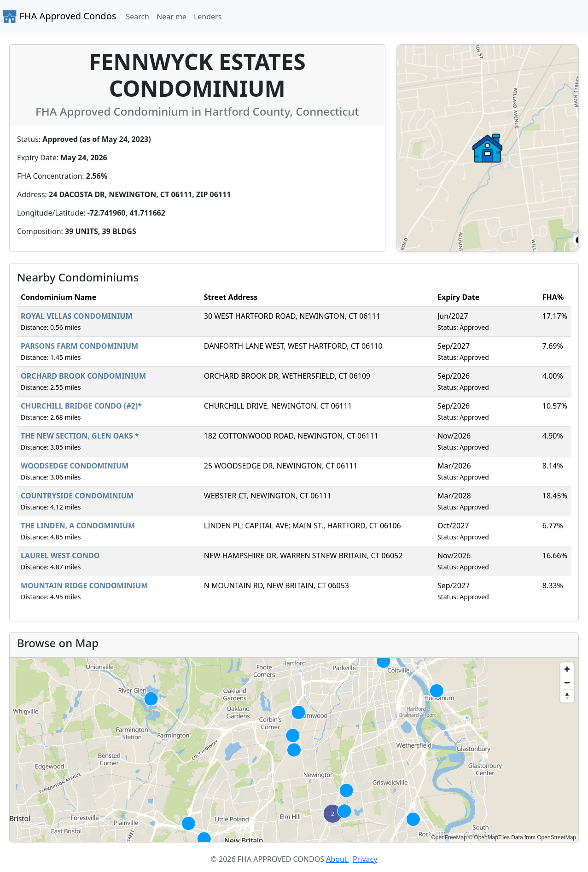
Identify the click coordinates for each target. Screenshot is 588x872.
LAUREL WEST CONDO (60, 556)
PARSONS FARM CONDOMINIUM (79, 346)
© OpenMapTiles (489, 837)
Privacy (365, 859)
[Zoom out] (567, 682)
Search (137, 17)
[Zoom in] (567, 669)
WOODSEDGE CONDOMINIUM (75, 466)
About (338, 859)
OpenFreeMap (449, 837)
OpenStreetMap (556, 837)
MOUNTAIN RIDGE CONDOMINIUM (84, 585)
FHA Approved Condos (59, 17)
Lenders (208, 17)
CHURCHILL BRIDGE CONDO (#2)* (81, 406)
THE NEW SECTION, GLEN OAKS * (80, 436)
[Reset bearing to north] (567, 696)
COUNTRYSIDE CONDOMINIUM (77, 496)
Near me (172, 17)
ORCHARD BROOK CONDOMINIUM (83, 376)
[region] (294, 750)
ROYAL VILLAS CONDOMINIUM (77, 316)
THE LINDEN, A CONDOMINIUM (78, 526)
